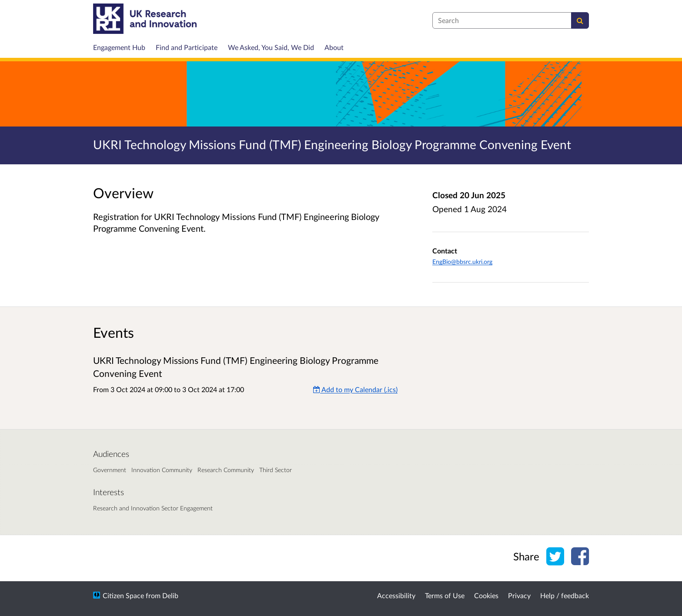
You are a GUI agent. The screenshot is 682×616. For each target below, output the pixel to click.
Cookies (486, 595)
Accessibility (396, 595)
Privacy (519, 595)
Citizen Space (123, 595)
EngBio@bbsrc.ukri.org (462, 261)
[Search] (580, 20)
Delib (170, 595)
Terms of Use (445, 595)
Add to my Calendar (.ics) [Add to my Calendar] (355, 389)
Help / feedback (565, 595)
